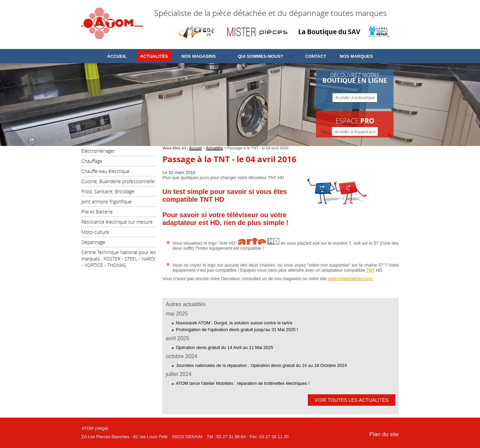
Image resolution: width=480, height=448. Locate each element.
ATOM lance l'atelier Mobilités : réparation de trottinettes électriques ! (243, 383)
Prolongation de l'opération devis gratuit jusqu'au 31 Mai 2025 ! (237, 330)
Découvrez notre (355, 87)
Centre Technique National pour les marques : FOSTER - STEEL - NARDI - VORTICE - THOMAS (119, 259)
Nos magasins (199, 56)
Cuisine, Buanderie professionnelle (118, 181)
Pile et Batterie (97, 212)
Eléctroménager (98, 151)
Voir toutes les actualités (352, 400)
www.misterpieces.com (351, 279)
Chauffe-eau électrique (105, 171)
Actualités (154, 56)
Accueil (117, 56)
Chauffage (92, 161)
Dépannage (93, 242)
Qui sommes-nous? (260, 56)
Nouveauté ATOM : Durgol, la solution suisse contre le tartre (234, 323)
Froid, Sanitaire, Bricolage (108, 191)
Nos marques (356, 56)
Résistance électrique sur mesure (117, 222)
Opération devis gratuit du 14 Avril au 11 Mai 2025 (224, 347)
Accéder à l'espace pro (355, 131)
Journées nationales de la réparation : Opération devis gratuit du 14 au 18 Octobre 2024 (261, 365)
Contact (316, 56)
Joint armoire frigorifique (106, 202)
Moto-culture (95, 232)
